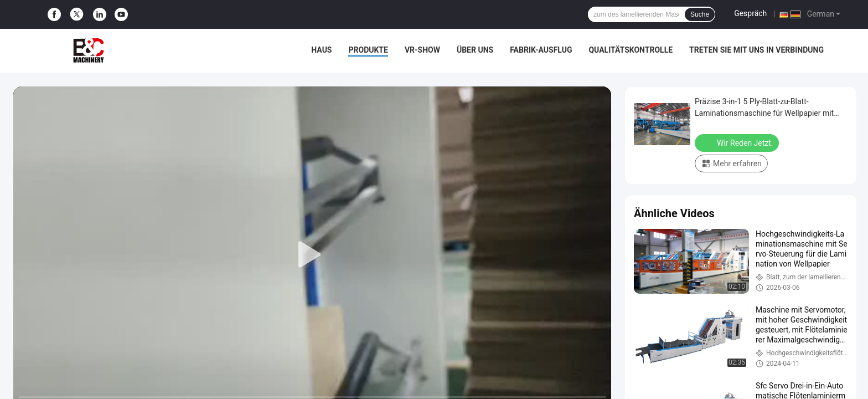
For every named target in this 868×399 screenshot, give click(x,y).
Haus (321, 50)
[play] (312, 255)
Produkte (368, 50)
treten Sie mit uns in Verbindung (756, 50)
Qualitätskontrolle (631, 50)
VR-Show (422, 50)
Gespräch (750, 13)
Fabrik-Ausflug (541, 50)
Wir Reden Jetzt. (738, 142)
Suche (700, 14)
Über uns (475, 50)
